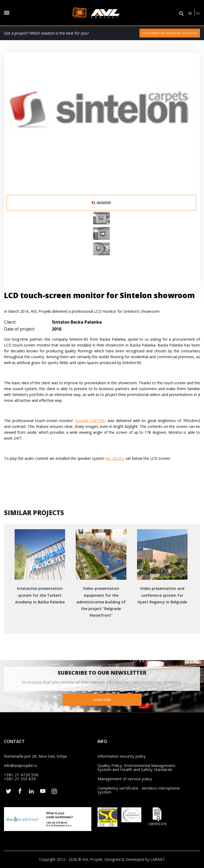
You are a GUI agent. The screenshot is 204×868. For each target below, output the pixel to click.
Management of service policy (125, 779)
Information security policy (122, 756)
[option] (101, 203)
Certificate (157, 817)
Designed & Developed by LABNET (135, 859)
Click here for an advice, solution (170, 33)
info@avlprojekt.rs (21, 765)
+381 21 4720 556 (21, 775)
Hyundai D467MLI (90, 421)
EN (198, 13)
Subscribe (102, 700)
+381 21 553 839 (20, 779)
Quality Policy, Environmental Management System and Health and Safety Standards (136, 767)
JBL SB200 (114, 458)
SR (190, 13)
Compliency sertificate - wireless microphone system (139, 790)
